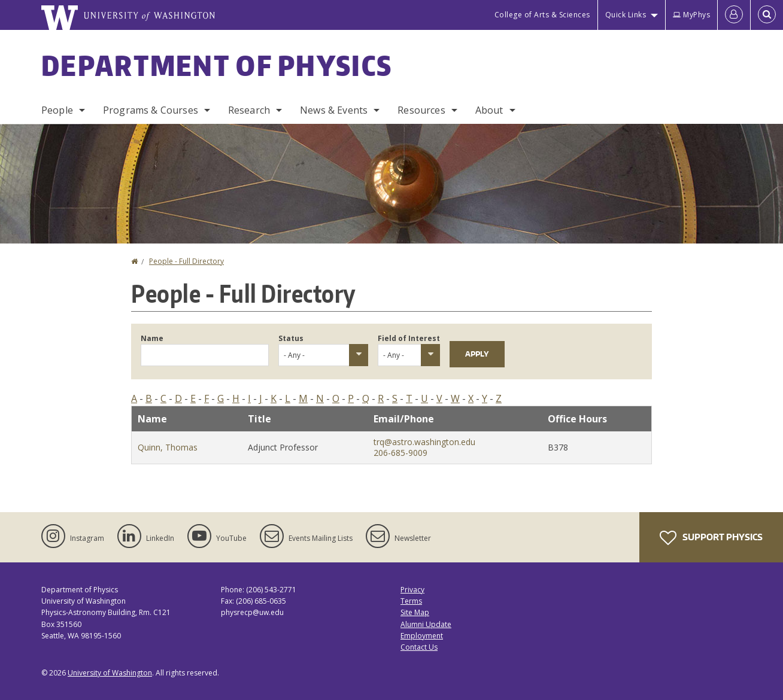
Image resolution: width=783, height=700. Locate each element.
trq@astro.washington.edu (424, 442)
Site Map (415, 612)
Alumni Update (426, 624)
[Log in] (734, 15)
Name (152, 338)
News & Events (334, 110)
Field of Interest (409, 338)
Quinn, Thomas (168, 447)
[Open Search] (767, 15)
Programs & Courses (151, 110)
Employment (422, 636)
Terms (411, 601)
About (489, 110)
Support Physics (711, 538)
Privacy (412, 590)
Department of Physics (217, 65)
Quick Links (626, 15)
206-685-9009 (400, 453)
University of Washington (110, 673)
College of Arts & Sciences (542, 15)
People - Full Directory (186, 261)
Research (249, 110)
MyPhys (691, 15)
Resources (421, 110)
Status (291, 338)
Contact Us (419, 647)
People (57, 110)
